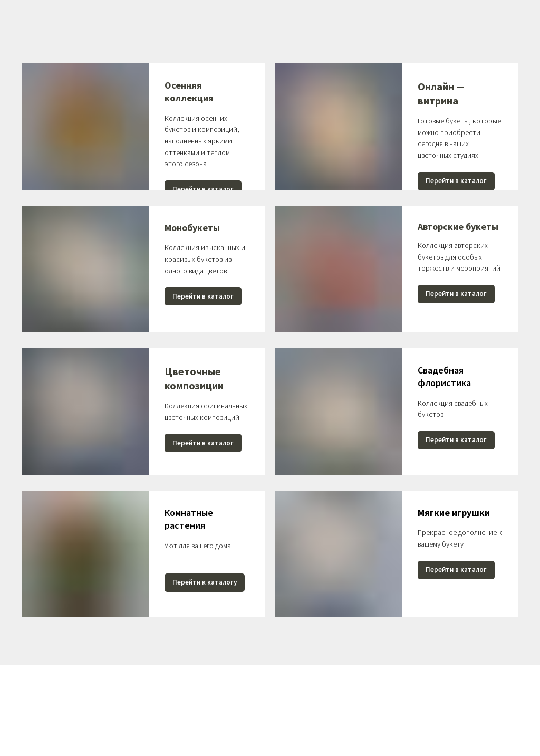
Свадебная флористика (444, 376)
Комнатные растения (189, 519)
